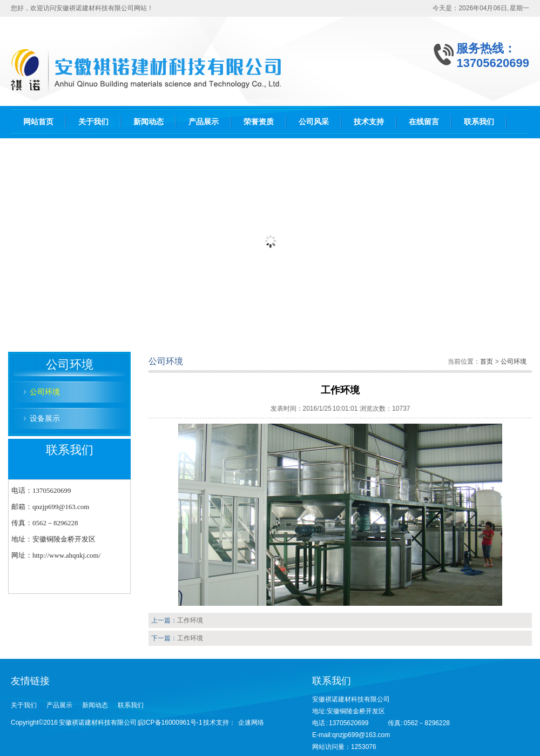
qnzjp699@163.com (361, 735)
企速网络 (251, 722)
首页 (487, 362)
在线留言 (424, 122)
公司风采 (314, 122)
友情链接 (30, 681)
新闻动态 (148, 122)
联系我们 (479, 122)
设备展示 (45, 418)
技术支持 (369, 122)
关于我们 (93, 122)
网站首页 (38, 122)
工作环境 (190, 620)
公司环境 (45, 392)
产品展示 (204, 122)
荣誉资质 (259, 122)
